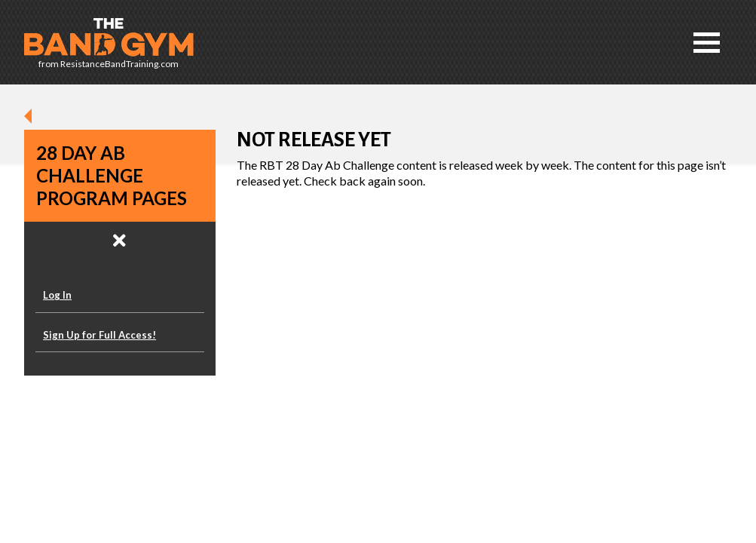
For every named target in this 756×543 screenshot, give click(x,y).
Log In (57, 295)
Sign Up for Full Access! (99, 335)
